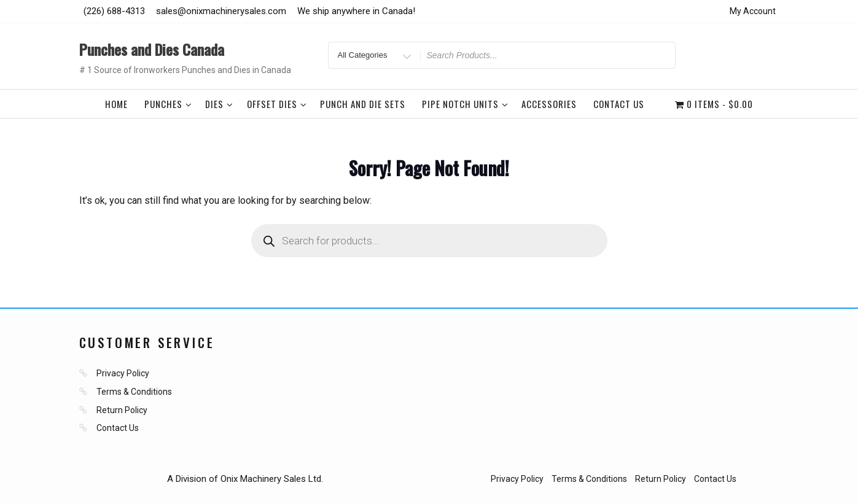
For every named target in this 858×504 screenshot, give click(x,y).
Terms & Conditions (134, 392)
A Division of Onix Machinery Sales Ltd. (245, 479)
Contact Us (619, 104)
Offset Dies (277, 104)
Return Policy (122, 410)
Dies (219, 104)
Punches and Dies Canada (152, 49)
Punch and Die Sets (363, 104)
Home (116, 104)
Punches (168, 104)
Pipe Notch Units (465, 104)
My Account (753, 11)
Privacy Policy (123, 373)
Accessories (549, 104)
